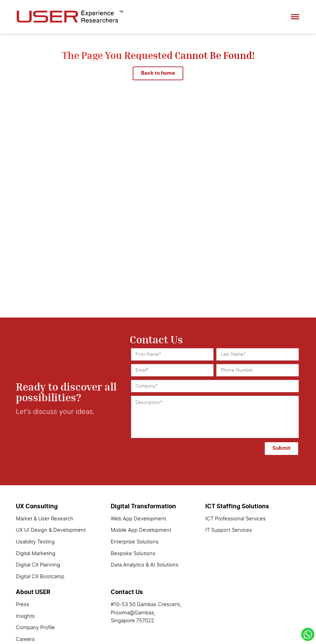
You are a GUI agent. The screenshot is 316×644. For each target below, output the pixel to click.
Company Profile (35, 628)
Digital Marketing (36, 554)
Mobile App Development (141, 530)
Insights (25, 616)
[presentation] (162, 450)
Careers (25, 639)
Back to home (158, 73)
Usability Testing (35, 542)
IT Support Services (229, 530)
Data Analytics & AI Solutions (145, 565)
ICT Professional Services (236, 519)
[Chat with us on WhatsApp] (308, 636)
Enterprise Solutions (135, 542)
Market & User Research (45, 519)
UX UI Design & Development (51, 530)
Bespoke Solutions (133, 554)
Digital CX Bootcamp (40, 577)
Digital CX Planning (38, 565)
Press (23, 605)
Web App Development (138, 519)
